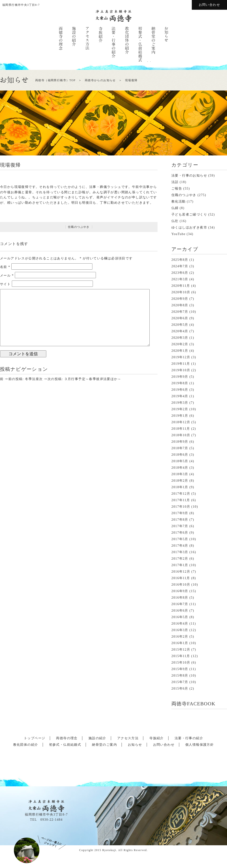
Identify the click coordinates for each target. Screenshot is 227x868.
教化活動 (179, 202)
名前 (5, 267)
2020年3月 (180, 338)
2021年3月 (180, 279)
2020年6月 (180, 318)
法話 (175, 182)
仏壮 (175, 221)
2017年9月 (180, 513)
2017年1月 (180, 565)
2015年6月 (180, 689)
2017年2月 (180, 559)
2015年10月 (181, 663)
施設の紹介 (97, 738)
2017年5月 (180, 539)
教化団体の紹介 (26, 745)
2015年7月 (180, 682)
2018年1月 (180, 487)
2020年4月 (180, 331)
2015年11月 (181, 656)
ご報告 (177, 189)
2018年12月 (181, 422)
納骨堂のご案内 (104, 745)
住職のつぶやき (79, 227)
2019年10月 (181, 370)
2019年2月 (180, 409)
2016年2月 (180, 637)
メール (7, 276)
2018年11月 (181, 429)
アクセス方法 (128, 738)
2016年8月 (180, 598)
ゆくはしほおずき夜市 (189, 227)
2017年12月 (181, 494)
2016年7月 (180, 604)
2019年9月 (180, 377)
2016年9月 (180, 591)
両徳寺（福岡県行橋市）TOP (55, 80)
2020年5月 (180, 325)
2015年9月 (180, 669)
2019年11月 (181, 364)
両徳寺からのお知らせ (100, 80)
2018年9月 (180, 442)
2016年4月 (180, 624)
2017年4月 (180, 546)
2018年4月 (180, 468)
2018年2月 (180, 481)
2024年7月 (180, 266)
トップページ (35, 738)
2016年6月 (180, 611)
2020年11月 (181, 286)
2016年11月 (181, 578)
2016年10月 (181, 585)
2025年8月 (180, 260)
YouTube (178, 234)
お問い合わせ (209, 5)
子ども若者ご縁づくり (189, 215)
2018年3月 (180, 474)
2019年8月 (180, 383)
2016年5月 (180, 617)
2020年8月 (180, 305)
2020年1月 (180, 351)
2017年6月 (180, 533)
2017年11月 (181, 500)
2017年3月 (180, 552)
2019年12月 (181, 357)
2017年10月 (181, 507)
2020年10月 (181, 292)
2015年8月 (180, 676)
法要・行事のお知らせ (189, 176)
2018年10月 (181, 435)
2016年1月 (180, 643)
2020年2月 (180, 344)
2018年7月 (180, 448)
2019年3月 (180, 403)
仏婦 (175, 208)
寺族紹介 (157, 738)
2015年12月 (181, 650)
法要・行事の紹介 (189, 738)
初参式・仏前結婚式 (65, 745)
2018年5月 (180, 461)
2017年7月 (180, 526)
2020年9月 (180, 299)
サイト (5, 284)
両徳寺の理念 (67, 738)
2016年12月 (181, 572)
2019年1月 (180, 416)
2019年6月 (180, 390)
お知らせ (135, 745)
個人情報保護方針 (200, 745)
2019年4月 (180, 396)
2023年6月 (180, 273)
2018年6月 (180, 455)
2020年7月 (180, 312)
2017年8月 (180, 520)
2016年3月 (180, 630)
